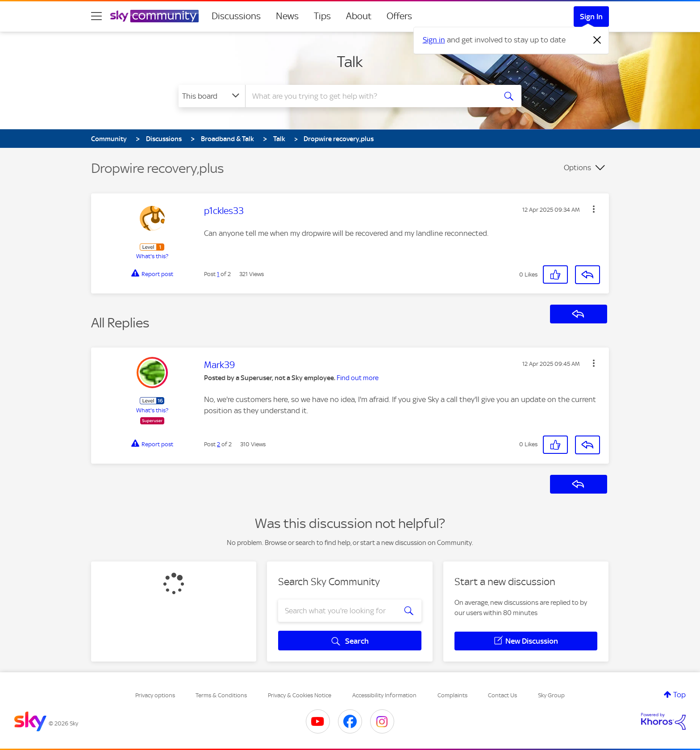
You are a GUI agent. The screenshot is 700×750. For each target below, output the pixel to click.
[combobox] (370, 96)
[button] (594, 209)
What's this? (152, 256)
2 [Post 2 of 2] (219, 444)
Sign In (591, 17)
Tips (322, 16)
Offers (399, 16)
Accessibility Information (384, 695)
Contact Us (502, 695)
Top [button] (679, 695)
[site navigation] (96, 16)
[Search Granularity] (212, 96)
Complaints (452, 695)
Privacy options (155, 695)
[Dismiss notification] (597, 40)
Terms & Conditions (221, 695)
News (287, 16)
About (359, 16)
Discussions (236, 16)
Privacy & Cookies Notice (300, 695)
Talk (350, 62)
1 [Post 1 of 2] (218, 274)
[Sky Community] (154, 16)
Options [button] (577, 168)
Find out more (358, 378)
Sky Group (551, 695)
